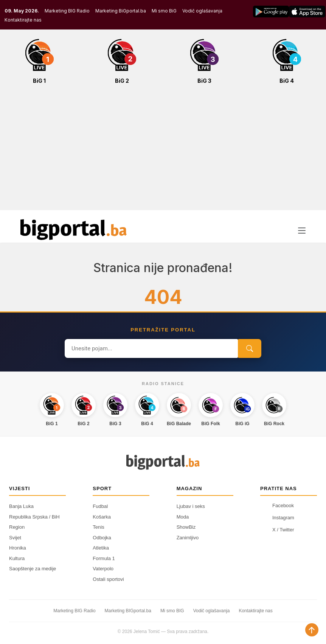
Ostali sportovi (108, 579)
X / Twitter (277, 529)
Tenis (98, 527)
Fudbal (100, 506)
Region (17, 527)
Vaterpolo (103, 569)
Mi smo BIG (172, 611)
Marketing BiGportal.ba (121, 11)
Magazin (189, 488)
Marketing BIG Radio (67, 11)
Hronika (18, 548)
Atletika (101, 548)
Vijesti (19, 488)
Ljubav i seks (191, 506)
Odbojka (102, 538)
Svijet (15, 538)
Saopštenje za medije (33, 569)
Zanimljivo (188, 538)
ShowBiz (186, 527)
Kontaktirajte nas (23, 20)
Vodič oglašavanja (202, 11)
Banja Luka (21, 506)
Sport (102, 488)
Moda (183, 517)
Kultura (17, 558)
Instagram (277, 517)
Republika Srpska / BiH (34, 517)
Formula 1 (104, 558)
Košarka (102, 517)
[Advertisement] (163, 151)
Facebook (277, 505)
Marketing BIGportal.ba (128, 611)
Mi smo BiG (164, 11)
